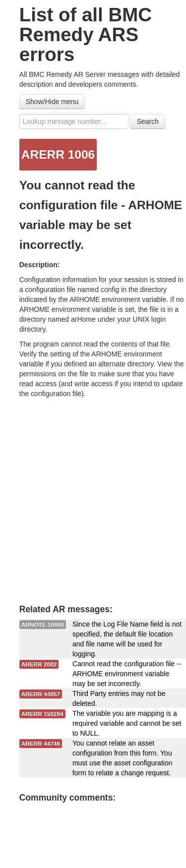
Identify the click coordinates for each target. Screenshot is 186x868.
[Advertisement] (93, 496)
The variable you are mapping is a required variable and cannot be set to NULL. (127, 723)
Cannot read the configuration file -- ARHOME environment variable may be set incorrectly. (127, 674)
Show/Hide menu (52, 102)
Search (148, 121)
